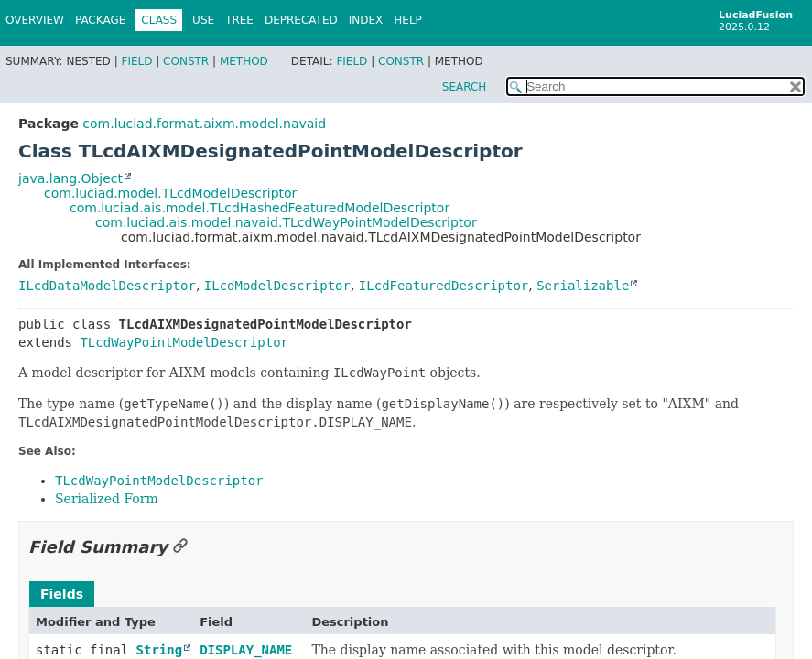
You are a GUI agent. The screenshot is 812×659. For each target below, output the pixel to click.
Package (100, 20)
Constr (186, 61)
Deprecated (301, 20)
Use (203, 20)
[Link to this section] (180, 547)
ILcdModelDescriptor (277, 286)
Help (408, 20)
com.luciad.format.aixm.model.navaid (204, 124)
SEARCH (465, 87)
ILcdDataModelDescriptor (107, 286)
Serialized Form (107, 499)
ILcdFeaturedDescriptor (444, 286)
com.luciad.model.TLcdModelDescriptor (170, 193)
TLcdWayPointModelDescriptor (184, 342)
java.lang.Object (70, 178)
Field (136, 61)
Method (244, 61)
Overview (35, 20)
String (160, 650)
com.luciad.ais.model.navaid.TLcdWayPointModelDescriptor (286, 222)
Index (366, 20)
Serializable (583, 286)
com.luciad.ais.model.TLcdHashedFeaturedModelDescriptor (260, 208)
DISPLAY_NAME (246, 650)
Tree (239, 20)
